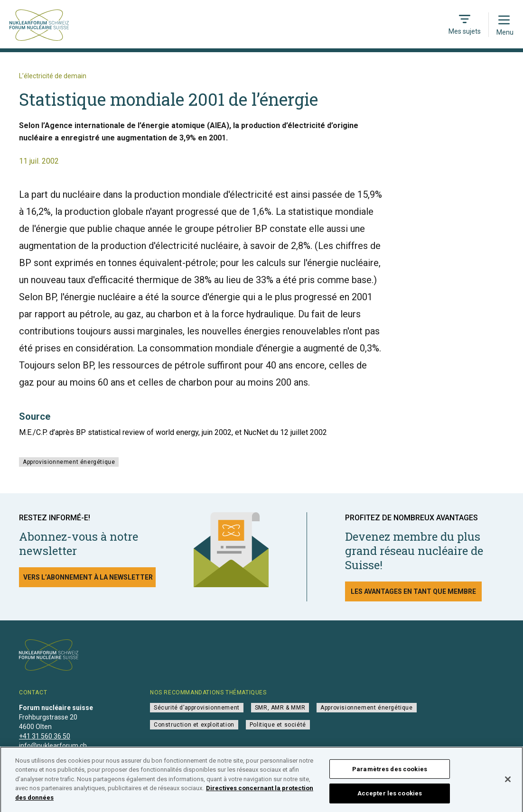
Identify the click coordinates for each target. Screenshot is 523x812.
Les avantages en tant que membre (413, 591)
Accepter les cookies (390, 796)
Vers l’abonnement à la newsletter (88, 577)
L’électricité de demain (53, 76)
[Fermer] (508, 782)
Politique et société (278, 725)
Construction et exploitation (194, 725)
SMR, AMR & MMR (280, 708)
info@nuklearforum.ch (53, 746)
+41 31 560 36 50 (45, 736)
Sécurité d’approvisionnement (197, 708)
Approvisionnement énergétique (69, 462)
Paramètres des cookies (390, 772)
